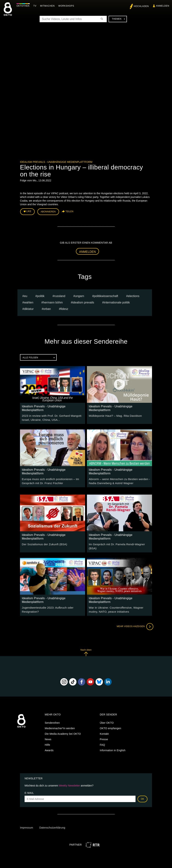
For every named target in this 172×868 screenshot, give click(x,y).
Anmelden (88, 251)
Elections (134, 295)
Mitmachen (48, 6)
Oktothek (24, 6)
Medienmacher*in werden (60, 723)
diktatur (29, 308)
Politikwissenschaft (106, 295)
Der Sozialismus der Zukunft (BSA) (42, 542)
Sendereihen (52, 717)
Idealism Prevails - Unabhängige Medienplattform (56, 162)
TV (36, 6)
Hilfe (47, 739)
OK (142, 794)
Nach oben (86, 647)
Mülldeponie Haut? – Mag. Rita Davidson (113, 415)
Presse (104, 734)
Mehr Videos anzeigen (134, 621)
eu (26, 295)
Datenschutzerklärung (52, 822)
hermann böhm (53, 301)
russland (60, 295)
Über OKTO (107, 717)
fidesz (64, 308)
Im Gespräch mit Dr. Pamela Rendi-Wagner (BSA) (118, 542)
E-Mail (29, 788)
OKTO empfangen (110, 723)
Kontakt (104, 728)
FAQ (102, 739)
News (48, 734)
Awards (49, 745)
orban (47, 308)
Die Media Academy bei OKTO (63, 728)
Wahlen (29, 301)
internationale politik (117, 301)
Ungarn (80, 295)
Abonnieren (48, 211)
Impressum (26, 822)
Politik (41, 295)
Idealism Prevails (83, 301)
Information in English (113, 745)
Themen (118, 19)
